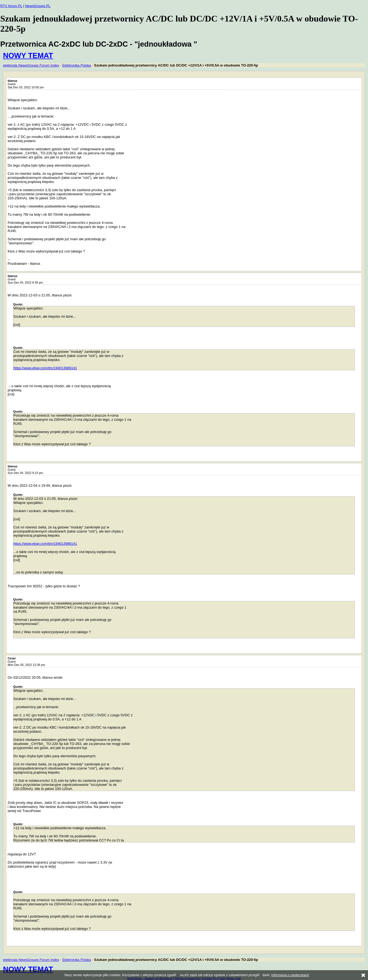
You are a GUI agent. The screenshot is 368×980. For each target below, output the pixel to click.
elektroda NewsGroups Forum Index (31, 65)
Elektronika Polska (77, 65)
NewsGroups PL (38, 6)
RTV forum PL (11, 6)
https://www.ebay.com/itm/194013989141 (45, 368)
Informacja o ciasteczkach (290, 975)
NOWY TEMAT (28, 55)
